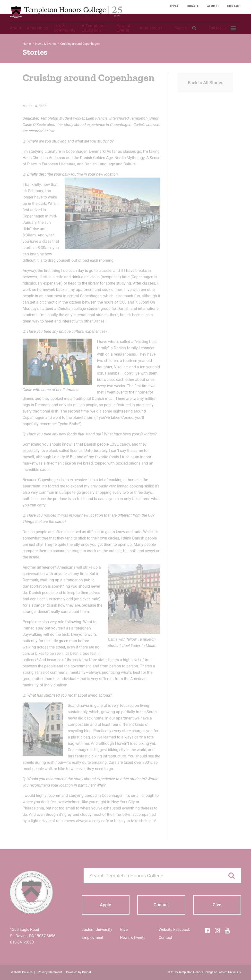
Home (27, 44)
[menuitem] (222, 28)
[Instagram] (217, 930)
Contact (234, 6)
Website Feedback (174, 930)
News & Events (124, 28)
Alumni (213, 6)
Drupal (87, 972)
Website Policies (22, 972)
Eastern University (97, 930)
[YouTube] (227, 930)
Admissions (151, 28)
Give (124, 930)
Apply (174, 6)
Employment (92, 938)
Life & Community (65, 28)
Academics (38, 28)
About (16, 28)
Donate (193, 6)
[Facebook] (208, 930)
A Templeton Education (94, 28)
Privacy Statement (50, 972)
